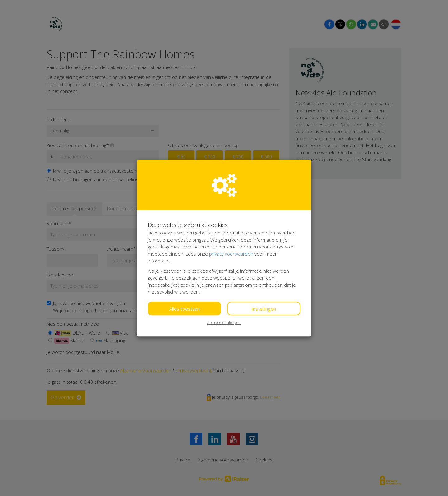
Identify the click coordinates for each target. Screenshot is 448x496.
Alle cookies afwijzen (224, 323)
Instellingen (264, 309)
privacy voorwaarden (231, 254)
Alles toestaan (184, 309)
